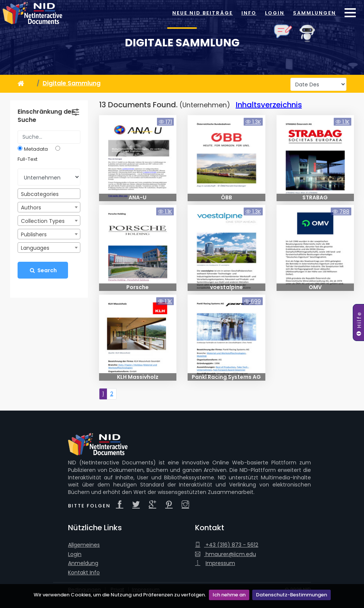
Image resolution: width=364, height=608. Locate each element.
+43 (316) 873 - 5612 (227, 545)
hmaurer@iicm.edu (226, 554)
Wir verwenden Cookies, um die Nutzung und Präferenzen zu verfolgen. (120, 595)
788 (341, 212)
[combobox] (49, 194)
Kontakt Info (84, 573)
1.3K (253, 122)
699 (252, 301)
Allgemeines (84, 545)
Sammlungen (314, 13)
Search (43, 270)
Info (249, 13)
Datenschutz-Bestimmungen (291, 595)
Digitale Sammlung (182, 43)
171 (165, 122)
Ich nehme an (229, 595)
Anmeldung (83, 563)
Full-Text (27, 159)
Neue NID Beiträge (203, 13)
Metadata (36, 149)
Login (275, 13)
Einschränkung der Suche (46, 116)
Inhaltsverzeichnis (269, 105)
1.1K (343, 122)
